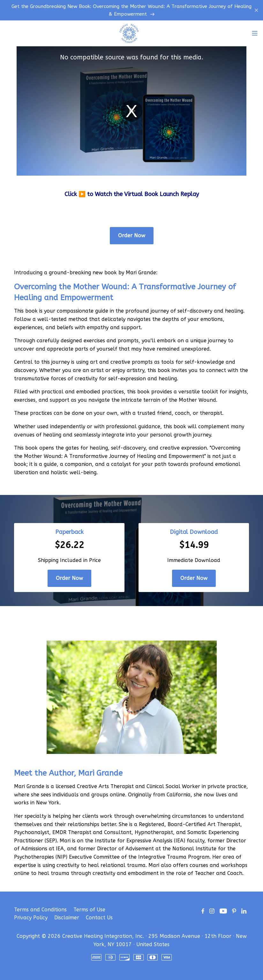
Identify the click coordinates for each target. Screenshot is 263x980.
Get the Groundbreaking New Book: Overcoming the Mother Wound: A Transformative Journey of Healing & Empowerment (131, 10)
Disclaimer (67, 918)
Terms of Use (89, 910)
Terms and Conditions (40, 910)
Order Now (132, 236)
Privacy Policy (31, 918)
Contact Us (99, 918)
